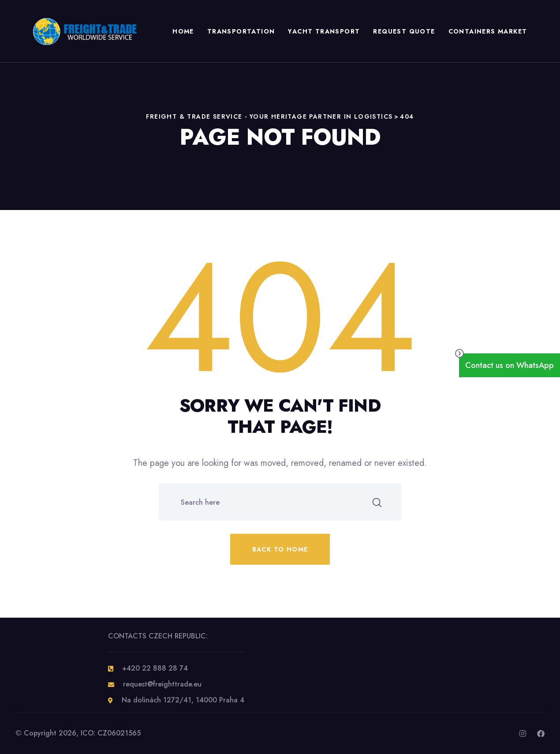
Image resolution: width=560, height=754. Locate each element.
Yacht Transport (324, 31)
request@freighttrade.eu (162, 684)
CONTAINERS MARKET (487, 31)
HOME (183, 31)
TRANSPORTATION (241, 31)
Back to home (280, 549)
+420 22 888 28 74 (155, 668)
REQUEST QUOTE (404, 31)
